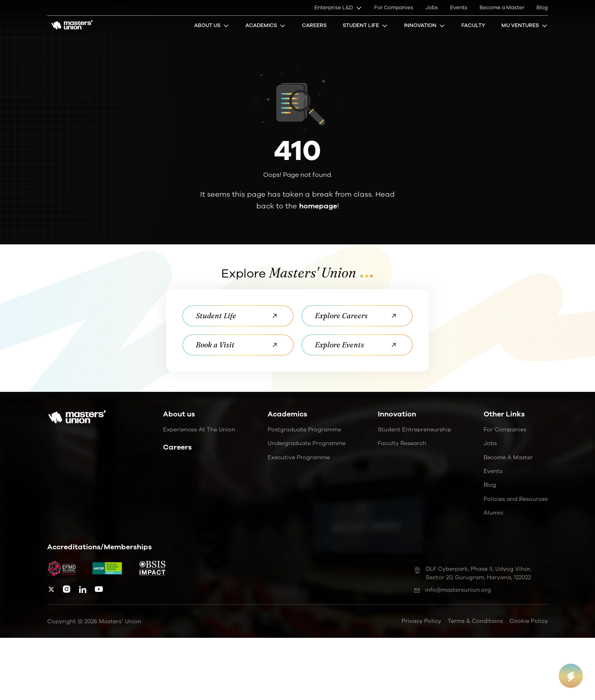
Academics (266, 25)
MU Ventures (525, 25)
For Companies (394, 8)
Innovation (425, 25)
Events (459, 8)
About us (179, 414)
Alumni (493, 513)
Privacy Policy (421, 621)
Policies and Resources (516, 499)
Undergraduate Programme (307, 443)
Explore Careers (357, 316)
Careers (314, 25)
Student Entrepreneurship (415, 430)
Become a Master (502, 8)
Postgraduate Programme (304, 430)
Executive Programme (299, 457)
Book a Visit (238, 345)
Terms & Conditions (475, 621)
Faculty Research (402, 443)
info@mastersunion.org (452, 590)
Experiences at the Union (199, 430)
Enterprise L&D (338, 8)
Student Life (365, 25)
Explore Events (357, 345)
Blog (542, 8)
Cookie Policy (529, 621)
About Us (212, 25)
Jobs (432, 8)
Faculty (473, 25)
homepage (318, 206)
